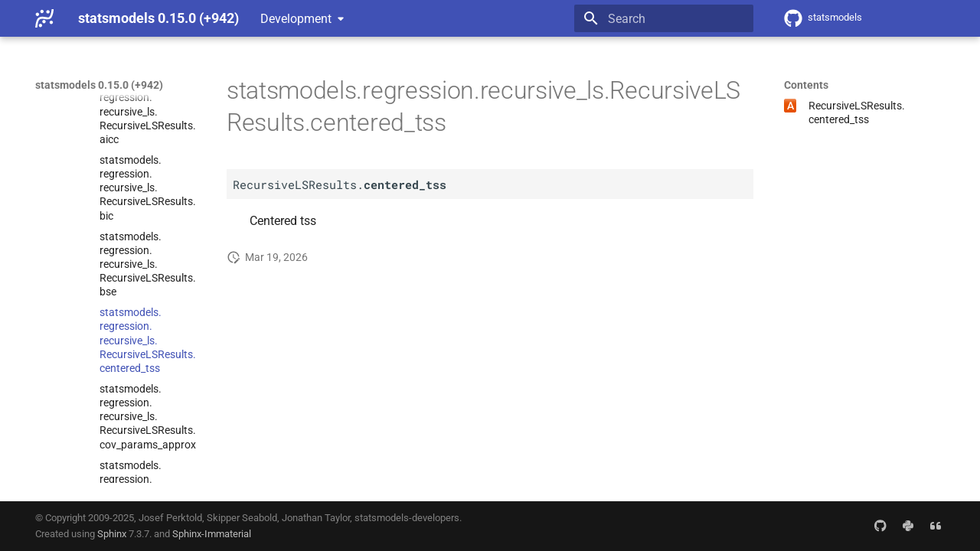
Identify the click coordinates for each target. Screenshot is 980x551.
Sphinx (112, 534)
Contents (806, 85)
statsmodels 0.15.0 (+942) (99, 85)
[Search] (664, 18)
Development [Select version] (296, 19)
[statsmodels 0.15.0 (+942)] (44, 18)
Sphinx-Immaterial (212, 534)
